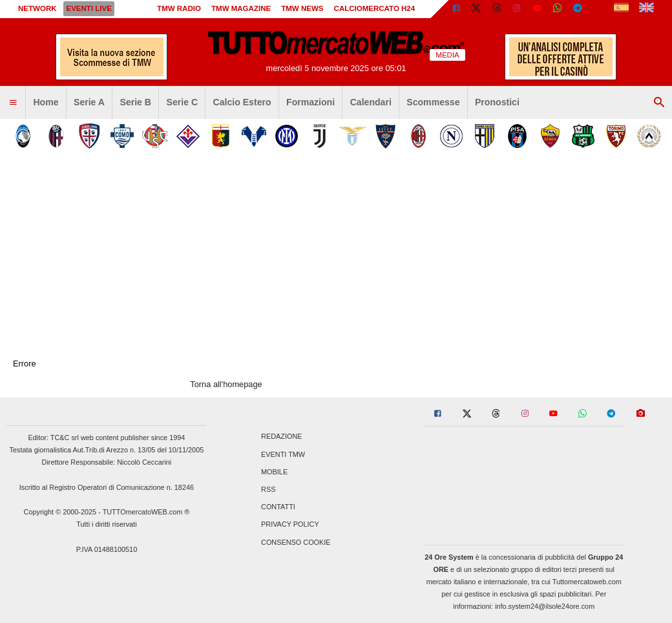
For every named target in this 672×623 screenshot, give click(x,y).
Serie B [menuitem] (136, 102)
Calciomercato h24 (375, 8)
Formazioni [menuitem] (310, 102)
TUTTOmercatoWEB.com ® (146, 512)
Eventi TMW (283, 454)
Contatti (278, 507)
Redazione (281, 437)
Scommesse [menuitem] (433, 102)
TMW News (302, 8)
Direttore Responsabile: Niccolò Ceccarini (107, 462)
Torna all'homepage (226, 384)
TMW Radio (179, 8)
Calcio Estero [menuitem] (242, 102)
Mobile (274, 472)
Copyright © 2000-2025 (60, 512)
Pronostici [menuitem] (497, 102)
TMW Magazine (241, 8)
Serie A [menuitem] (89, 102)
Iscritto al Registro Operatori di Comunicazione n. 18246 (107, 487)
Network (37, 8)
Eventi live (89, 8)
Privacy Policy (290, 525)
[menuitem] (13, 103)
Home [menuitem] (46, 102)
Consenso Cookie (296, 542)
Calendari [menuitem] (371, 102)
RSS (268, 489)
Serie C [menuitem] (183, 102)
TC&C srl (65, 438)
